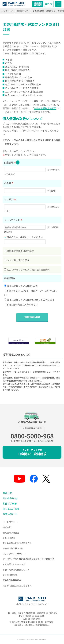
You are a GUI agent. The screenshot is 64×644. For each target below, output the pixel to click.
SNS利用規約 (9, 538)
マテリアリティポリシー (14, 554)
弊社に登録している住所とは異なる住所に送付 (29, 300)
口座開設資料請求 (38, 4)
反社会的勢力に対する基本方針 (17, 543)
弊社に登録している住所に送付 (21, 286)
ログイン (49, 4)
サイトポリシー (10, 522)
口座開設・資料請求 (32, 452)
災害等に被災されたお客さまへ (17, 586)
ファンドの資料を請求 (17, 260)
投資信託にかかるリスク (14, 564)
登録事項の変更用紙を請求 (19, 251)
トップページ (7, 11)
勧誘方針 (7, 527)
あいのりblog (10, 498)
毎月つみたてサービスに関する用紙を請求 (27, 270)
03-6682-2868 (38, 616)
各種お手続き (23, 11)
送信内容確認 (32, 317)
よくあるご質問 (11, 509)
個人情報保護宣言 (11, 533)
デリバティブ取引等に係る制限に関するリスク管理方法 (28, 559)
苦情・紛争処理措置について (16, 570)
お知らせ (7, 493)
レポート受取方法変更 (45, 108)
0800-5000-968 (32, 436)
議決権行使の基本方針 (13, 548)
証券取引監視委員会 (12, 580)
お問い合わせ (10, 514)
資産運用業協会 (10, 575)
